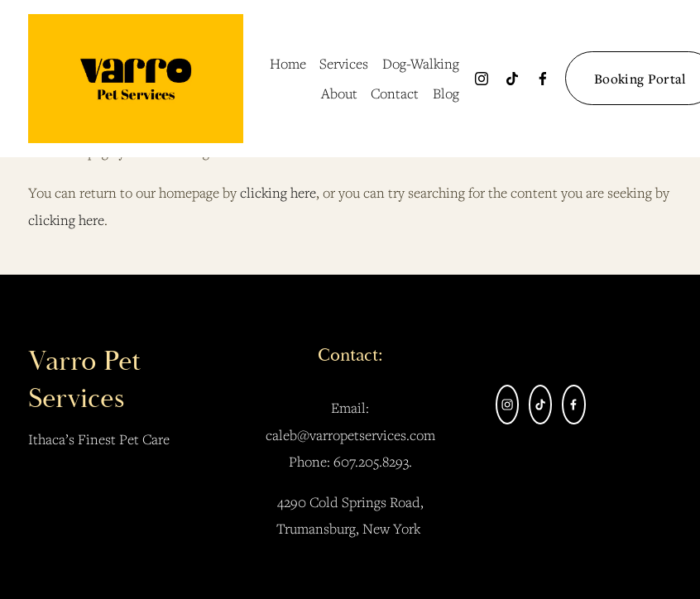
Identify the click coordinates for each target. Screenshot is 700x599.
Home (288, 63)
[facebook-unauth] (543, 79)
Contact (395, 93)
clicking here (278, 192)
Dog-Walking (421, 63)
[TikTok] (512, 79)
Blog (446, 93)
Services (344, 63)
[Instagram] (482, 79)
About (339, 93)
